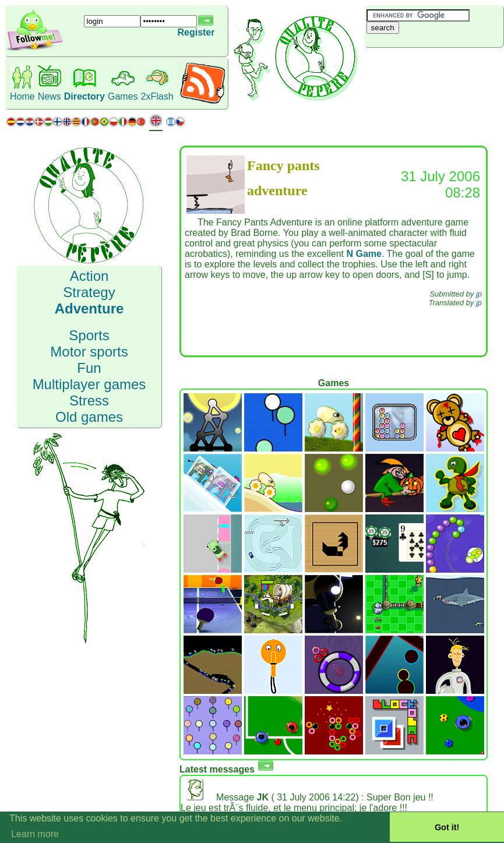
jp (479, 294)
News (50, 96)
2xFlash (157, 96)
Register (196, 32)
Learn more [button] (35, 834)
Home (22, 96)
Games (123, 96)
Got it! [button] (447, 827)
